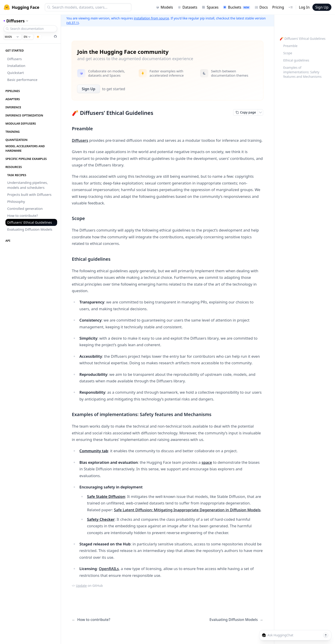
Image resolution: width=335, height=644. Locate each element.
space (207, 462)
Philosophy (16, 201)
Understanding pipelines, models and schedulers (28, 185)
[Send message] (326, 635)
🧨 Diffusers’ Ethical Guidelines (303, 39)
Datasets (187, 7)
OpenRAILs (109, 569)
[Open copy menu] (260, 112)
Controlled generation (25, 208)
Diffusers (14, 59)
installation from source (151, 18)
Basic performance (22, 80)
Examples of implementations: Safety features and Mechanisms (302, 72)
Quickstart (16, 73)
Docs (261, 7)
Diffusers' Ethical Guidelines (30, 222)
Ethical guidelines (296, 60)
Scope (288, 53)
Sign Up (322, 7)
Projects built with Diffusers (29, 194)
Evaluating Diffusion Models (30, 229)
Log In (304, 7)
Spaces (210, 7)
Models (164, 7)
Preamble (290, 46)
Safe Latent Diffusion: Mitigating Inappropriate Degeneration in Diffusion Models (187, 510)
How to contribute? (23, 215)
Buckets (236, 7)
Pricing (278, 7)
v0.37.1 (73, 23)
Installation (16, 66)
